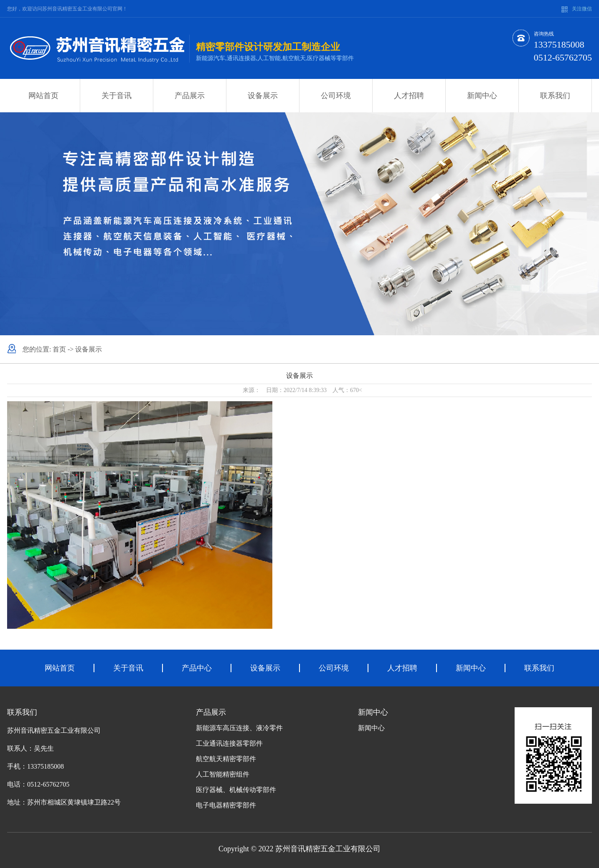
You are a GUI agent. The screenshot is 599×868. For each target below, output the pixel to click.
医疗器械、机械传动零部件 (236, 790)
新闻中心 (482, 96)
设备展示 (263, 96)
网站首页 (43, 96)
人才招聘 (409, 96)
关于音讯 (117, 96)
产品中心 (197, 668)
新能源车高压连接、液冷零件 (239, 728)
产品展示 (190, 96)
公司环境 (336, 96)
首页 (59, 349)
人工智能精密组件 (223, 774)
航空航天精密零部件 (226, 759)
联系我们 (555, 96)
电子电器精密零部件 (226, 805)
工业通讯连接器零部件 (229, 743)
